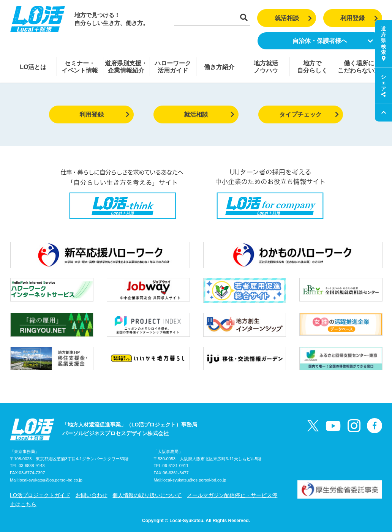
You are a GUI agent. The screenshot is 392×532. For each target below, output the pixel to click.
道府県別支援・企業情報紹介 (126, 67)
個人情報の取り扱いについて (147, 495)
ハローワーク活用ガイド (173, 67)
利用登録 (359, 18)
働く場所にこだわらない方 (359, 67)
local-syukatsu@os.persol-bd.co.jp (51, 480)
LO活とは (33, 67)
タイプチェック (309, 114)
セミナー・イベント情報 (80, 67)
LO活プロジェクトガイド (40, 495)
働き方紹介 (219, 67)
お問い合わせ (92, 495)
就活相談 (293, 18)
